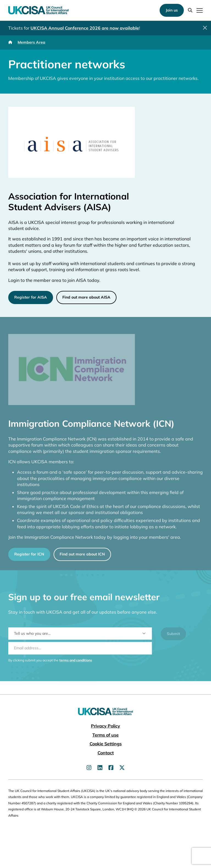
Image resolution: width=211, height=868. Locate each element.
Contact (106, 753)
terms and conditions (76, 663)
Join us (172, 10)
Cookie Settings (106, 744)
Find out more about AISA (86, 297)
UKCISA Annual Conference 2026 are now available (85, 28)
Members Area (31, 42)
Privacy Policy (105, 726)
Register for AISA (31, 297)
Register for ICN (29, 557)
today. (94, 280)
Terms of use (105, 735)
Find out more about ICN (82, 557)
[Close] (205, 28)
